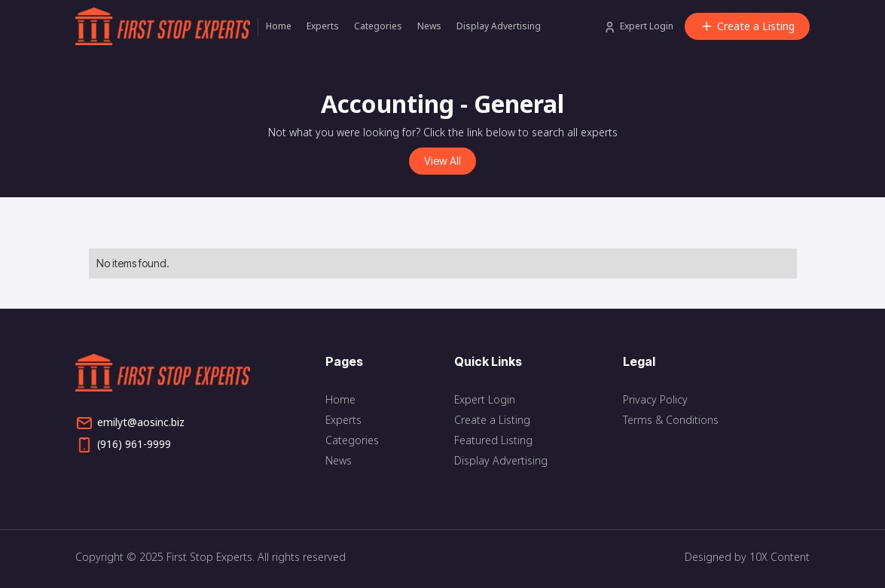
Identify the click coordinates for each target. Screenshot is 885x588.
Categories (378, 26)
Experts (323, 26)
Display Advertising (499, 26)
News (429, 26)
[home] (166, 26)
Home (279, 26)
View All (442, 161)
